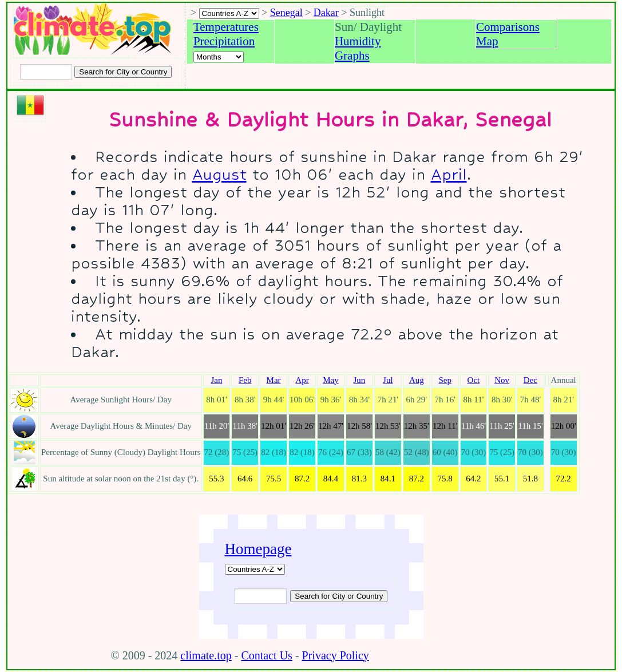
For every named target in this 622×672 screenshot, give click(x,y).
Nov (502, 380)
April (449, 174)
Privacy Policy (336, 655)
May (331, 380)
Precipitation (224, 41)
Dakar (326, 13)
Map (487, 41)
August (219, 174)
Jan (216, 380)
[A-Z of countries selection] (229, 13)
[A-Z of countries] (255, 569)
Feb (245, 380)
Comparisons (508, 27)
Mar (274, 380)
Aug (417, 380)
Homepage (258, 549)
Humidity (358, 41)
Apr (302, 380)
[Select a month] (219, 57)
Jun (359, 380)
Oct (474, 380)
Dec (530, 380)
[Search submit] (123, 72)
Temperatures (226, 27)
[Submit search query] (339, 596)
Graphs (352, 56)
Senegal (286, 13)
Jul (388, 380)
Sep (445, 380)
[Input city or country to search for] (46, 72)
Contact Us (266, 655)
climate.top (206, 655)
